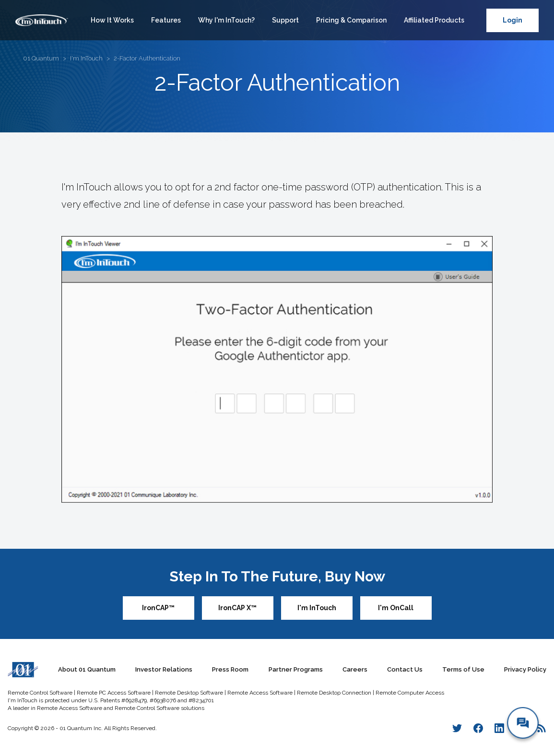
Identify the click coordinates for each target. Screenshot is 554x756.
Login (513, 20)
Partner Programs (296, 669)
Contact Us (405, 669)
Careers (355, 669)
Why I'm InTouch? (226, 20)
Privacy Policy (525, 669)
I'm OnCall (396, 608)
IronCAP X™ (237, 608)
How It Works (112, 20)
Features (166, 20)
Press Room (230, 669)
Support (285, 20)
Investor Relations (164, 669)
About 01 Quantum (87, 669)
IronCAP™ (158, 608)
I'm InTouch (86, 58)
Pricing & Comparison (351, 20)
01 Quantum (41, 58)
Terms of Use (463, 669)
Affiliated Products (434, 20)
